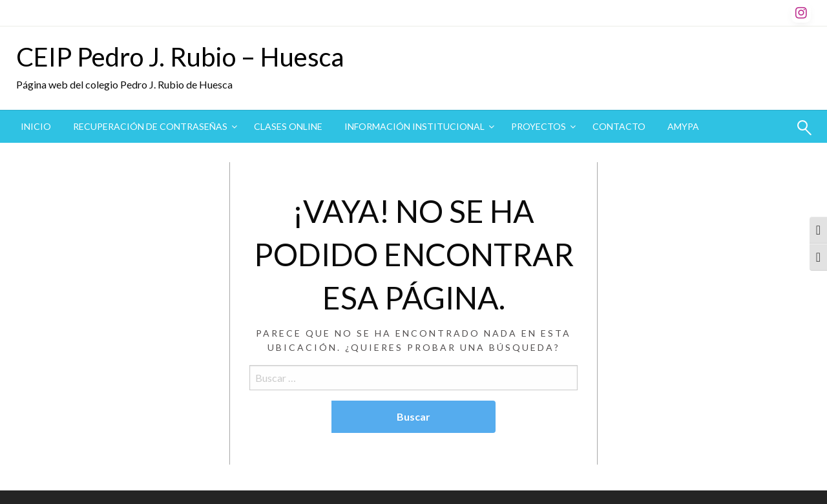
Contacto (619, 126)
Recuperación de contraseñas (150, 126)
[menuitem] (36, 127)
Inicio (36, 126)
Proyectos (539, 126)
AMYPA (683, 126)
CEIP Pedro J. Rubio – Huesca (180, 57)
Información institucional (414, 126)
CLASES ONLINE (288, 126)
